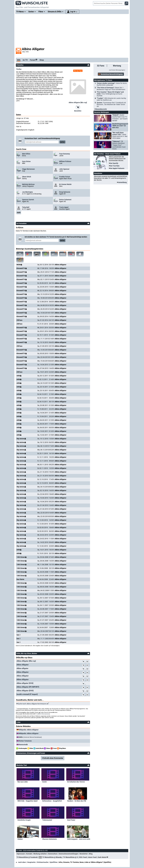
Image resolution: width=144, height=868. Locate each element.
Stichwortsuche (43, 862)
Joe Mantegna (27, 192)
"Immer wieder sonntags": (112, 84)
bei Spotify (114, 163)
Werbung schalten (40, 854)
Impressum (21, 854)
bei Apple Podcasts (117, 168)
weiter (62, 142)
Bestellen (78, 111)
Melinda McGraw (28, 184)
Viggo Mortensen (28, 169)
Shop (42, 60)
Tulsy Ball (26, 207)
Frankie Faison (65, 177)
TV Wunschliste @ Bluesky (52, 857)
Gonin (44, 782)
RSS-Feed (83, 857)
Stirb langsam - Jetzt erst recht (79, 839)
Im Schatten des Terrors (76, 782)
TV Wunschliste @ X (70, 857)
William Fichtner (65, 161)
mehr (19, 213)
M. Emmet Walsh (65, 184)
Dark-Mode (104, 857)
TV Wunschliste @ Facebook (27, 857)
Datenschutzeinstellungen (68, 854)
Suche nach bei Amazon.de (33, 704)
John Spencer (64, 169)
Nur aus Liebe (23, 782)
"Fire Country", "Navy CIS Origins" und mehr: (110, 94)
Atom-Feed (92, 857)
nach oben (21, 862)
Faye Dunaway (65, 154)
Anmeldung (122, 182)
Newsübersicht (101, 109)
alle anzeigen (20, 254)
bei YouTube (115, 166)
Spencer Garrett (28, 200)
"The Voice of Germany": (111, 89)
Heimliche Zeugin (24, 820)
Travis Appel (64, 207)
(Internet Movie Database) (30, 737)
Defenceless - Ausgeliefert (52, 801)
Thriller (19, 69)
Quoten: (111, 104)
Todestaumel (47, 820)
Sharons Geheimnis (50, 839)
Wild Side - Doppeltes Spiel (28, 801)
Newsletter (84, 854)
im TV (25, 60)
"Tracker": (111, 99)
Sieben (20, 839)
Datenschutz (53, 854)
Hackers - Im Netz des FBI (77, 801)
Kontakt (29, 854)
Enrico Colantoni (65, 200)
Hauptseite (31, 862)
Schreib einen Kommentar (53, 758)
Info (19, 60)
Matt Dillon (26, 154)
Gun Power (71, 820)
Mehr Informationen (44, 714)
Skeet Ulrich (27, 177)
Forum (34, 60)
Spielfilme (54, 862)
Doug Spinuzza (65, 192)
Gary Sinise (26, 161)
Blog (91, 854)
